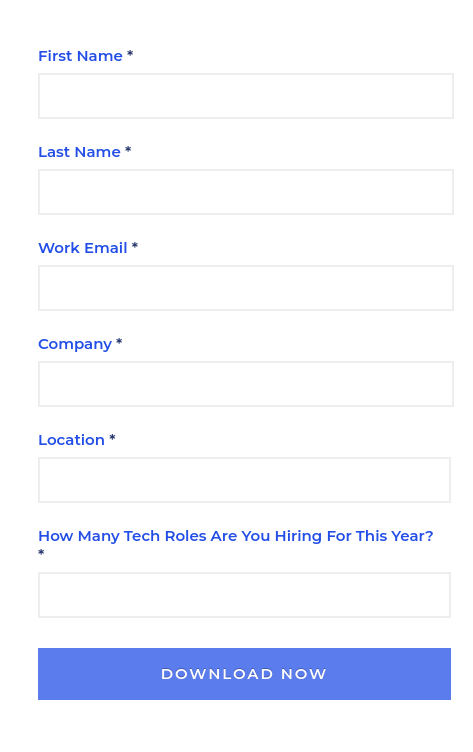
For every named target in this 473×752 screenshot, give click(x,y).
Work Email (83, 247)
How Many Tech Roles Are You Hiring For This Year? (236, 535)
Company (75, 343)
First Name (80, 55)
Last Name (79, 151)
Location (71, 439)
